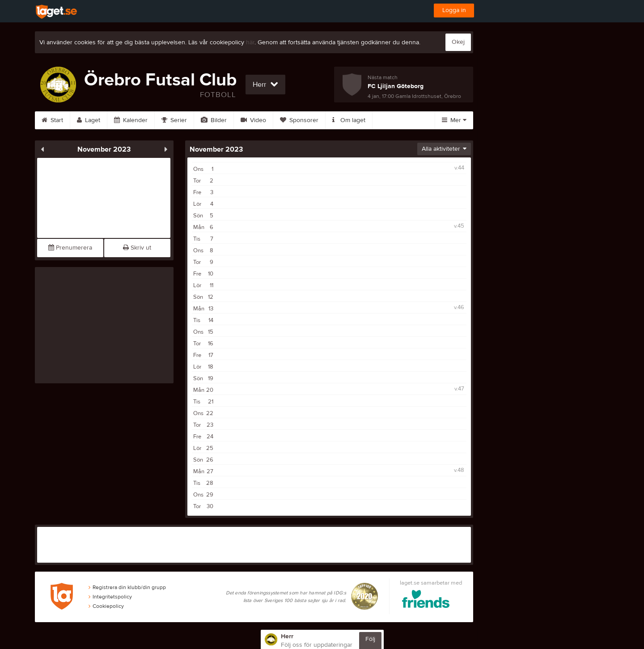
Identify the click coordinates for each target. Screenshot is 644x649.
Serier (174, 120)
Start (52, 120)
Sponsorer (299, 120)
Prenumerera (70, 248)
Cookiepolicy (106, 606)
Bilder (214, 120)
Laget (89, 120)
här (250, 42)
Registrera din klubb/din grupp (127, 587)
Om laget (349, 120)
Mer (454, 120)
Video (253, 120)
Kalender (131, 120)
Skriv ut (137, 248)
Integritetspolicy (110, 597)
